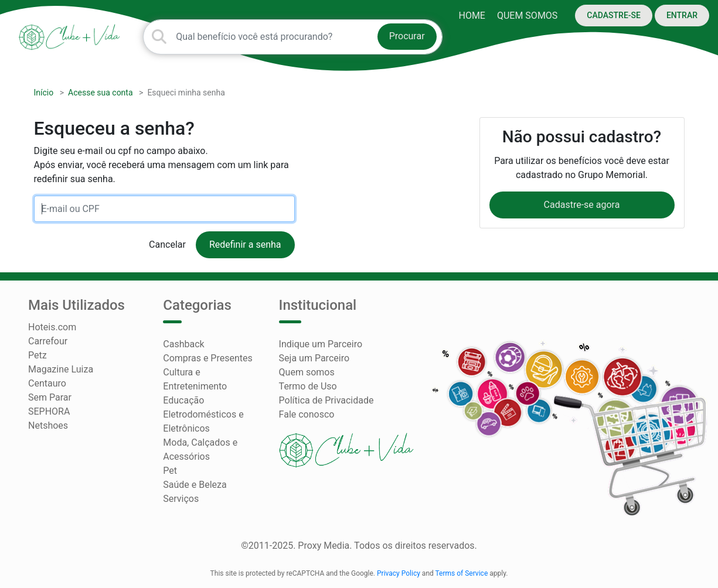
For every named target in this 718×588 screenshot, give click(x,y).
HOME (472, 16)
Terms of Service (462, 573)
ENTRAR (682, 15)
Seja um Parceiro (314, 358)
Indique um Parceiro (321, 344)
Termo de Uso (308, 386)
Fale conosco (307, 414)
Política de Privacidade (326, 400)
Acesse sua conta (101, 93)
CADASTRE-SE (614, 15)
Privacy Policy (399, 573)
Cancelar (167, 245)
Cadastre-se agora (582, 205)
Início (44, 93)
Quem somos (527, 16)
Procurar (407, 36)
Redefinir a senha (245, 245)
